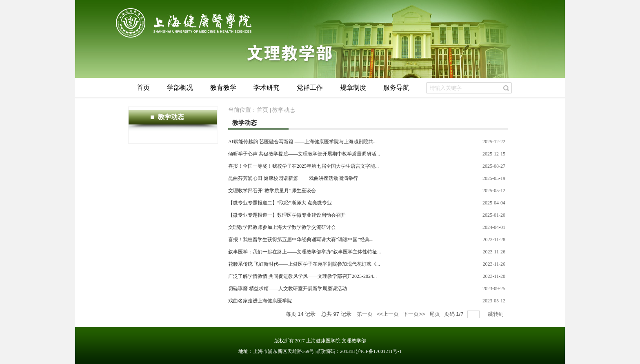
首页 (262, 110)
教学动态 (284, 110)
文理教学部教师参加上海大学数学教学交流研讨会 (282, 227)
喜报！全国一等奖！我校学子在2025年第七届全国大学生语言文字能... (303, 166)
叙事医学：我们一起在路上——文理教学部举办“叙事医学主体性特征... (304, 252)
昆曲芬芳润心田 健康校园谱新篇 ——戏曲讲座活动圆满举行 (293, 178)
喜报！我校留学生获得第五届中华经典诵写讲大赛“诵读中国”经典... (301, 240)
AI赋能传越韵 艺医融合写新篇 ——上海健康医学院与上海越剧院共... (302, 142)
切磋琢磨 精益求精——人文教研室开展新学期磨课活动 (288, 289)
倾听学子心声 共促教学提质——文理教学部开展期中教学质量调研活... (304, 154)
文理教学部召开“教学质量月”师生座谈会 (272, 191)
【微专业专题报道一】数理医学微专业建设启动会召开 (287, 215)
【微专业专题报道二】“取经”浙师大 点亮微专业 (280, 203)
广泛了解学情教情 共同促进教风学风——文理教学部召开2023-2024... (302, 276)
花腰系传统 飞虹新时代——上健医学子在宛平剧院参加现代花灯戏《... (304, 264)
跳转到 (497, 314)
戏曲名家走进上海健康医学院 (260, 301)
